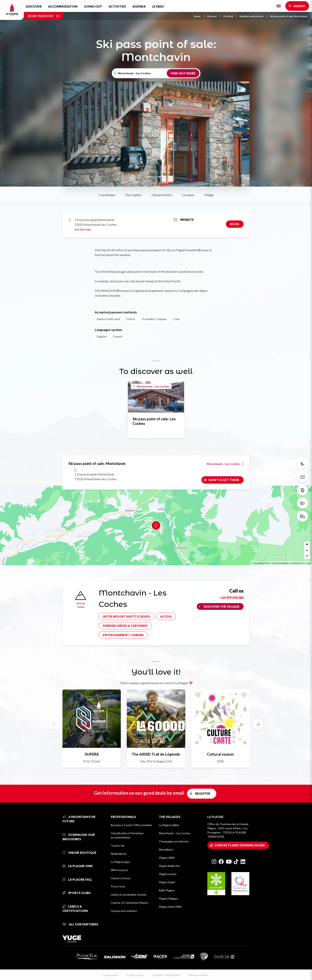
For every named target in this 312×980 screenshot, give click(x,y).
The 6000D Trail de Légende (156, 754)
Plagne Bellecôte (170, 866)
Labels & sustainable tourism (129, 894)
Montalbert (166, 849)
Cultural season (220, 754)
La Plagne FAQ (77, 879)
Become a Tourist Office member (131, 825)
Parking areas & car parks (125, 626)
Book (235, 224)
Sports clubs (77, 893)
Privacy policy (135, 975)
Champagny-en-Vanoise (174, 841)
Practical (230, 16)
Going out (93, 6)
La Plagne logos (120, 862)
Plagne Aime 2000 (170, 907)
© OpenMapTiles (260, 563)
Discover (34, 6)
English (279, 6)
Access (166, 616)
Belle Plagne (167, 890)
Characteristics (162, 195)
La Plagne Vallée (169, 825)
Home (199, 16)
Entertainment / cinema (123, 635)
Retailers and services (253, 16)
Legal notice (111, 975)
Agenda (139, 6)
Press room (118, 886)
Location (188, 195)
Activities (117, 6)
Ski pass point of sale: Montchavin (289, 16)
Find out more (183, 73)
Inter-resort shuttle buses (127, 616)
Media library (119, 854)
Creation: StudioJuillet (166, 975)
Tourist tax (118, 846)
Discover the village (222, 606)
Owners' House (121, 878)
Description (133, 195)
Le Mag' (158, 6)
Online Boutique (79, 853)
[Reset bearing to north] (307, 556)
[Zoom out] (307, 550)
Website (184, 220)
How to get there (224, 480)
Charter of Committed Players (130, 903)
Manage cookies (199, 975)
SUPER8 (92, 754)
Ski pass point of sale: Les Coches (154, 421)
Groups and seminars (124, 911)
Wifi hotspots (119, 870)
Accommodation (63, 6)
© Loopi (307, 563)
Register (203, 793)
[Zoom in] (307, 544)
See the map (83, 229)
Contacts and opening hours (240, 845)
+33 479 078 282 (232, 598)
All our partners (80, 924)
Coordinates (107, 195)
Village (209, 195)
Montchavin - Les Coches (151, 386)
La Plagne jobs (78, 866)
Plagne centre (168, 874)
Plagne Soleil (167, 882)
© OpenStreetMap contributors (286, 563)
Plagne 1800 (167, 858)
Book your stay (44, 16)
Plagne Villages (168, 898)
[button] (258, 724)
